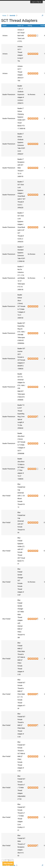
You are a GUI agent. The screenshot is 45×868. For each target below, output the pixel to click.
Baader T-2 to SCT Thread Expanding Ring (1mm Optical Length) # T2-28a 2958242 (21, 417)
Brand (4, 26)
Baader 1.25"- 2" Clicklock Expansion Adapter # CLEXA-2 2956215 (21, 95)
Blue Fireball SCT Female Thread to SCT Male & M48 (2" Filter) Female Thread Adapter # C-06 (21, 756)
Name (20, 26)
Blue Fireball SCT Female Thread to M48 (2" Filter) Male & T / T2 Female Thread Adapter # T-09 (21, 694)
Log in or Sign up (36, 2)
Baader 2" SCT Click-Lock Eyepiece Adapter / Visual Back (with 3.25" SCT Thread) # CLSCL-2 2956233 (21, 227)
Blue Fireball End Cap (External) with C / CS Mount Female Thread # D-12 (21, 496)
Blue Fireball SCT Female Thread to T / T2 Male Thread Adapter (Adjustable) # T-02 (21, 788)
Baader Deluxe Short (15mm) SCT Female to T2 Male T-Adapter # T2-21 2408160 (21, 306)
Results (8, 864)
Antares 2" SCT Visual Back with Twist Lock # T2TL (21, 36)
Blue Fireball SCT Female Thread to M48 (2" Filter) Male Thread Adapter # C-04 (21, 725)
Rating (30, 26)
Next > (11, 861)
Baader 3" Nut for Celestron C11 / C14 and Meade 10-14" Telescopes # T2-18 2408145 (21, 278)
